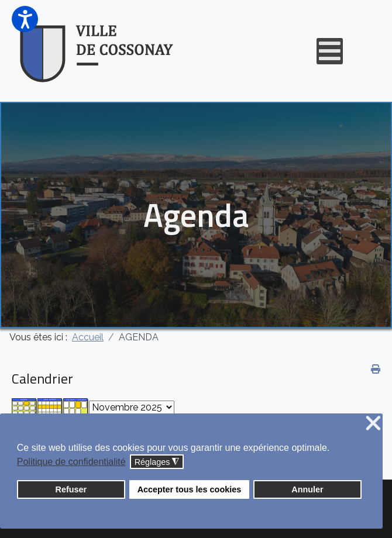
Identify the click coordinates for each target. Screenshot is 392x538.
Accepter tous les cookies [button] (190, 489)
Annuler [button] (307, 489)
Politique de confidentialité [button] (71, 462)
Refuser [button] (71, 489)
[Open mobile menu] (330, 51)
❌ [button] (373, 424)
